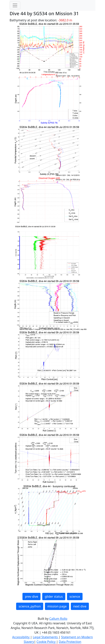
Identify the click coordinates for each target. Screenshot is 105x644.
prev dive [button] (31, 597)
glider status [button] (54, 597)
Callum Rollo (58, 619)
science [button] (75, 597)
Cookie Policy (46, 642)
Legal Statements (46, 637)
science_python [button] (30, 606)
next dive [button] (80, 606)
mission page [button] (57, 606)
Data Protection (70, 642)
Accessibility (21, 637)
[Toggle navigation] (15, 5)
